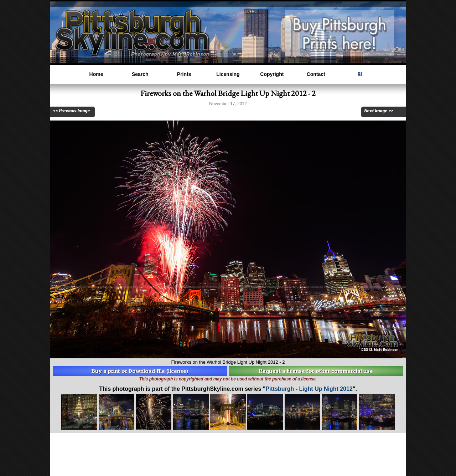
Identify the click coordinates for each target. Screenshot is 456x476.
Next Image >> (379, 111)
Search (140, 74)
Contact (316, 74)
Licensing (228, 74)
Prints (184, 74)
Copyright (272, 74)
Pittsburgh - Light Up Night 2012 (309, 389)
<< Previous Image (71, 111)
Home (96, 74)
